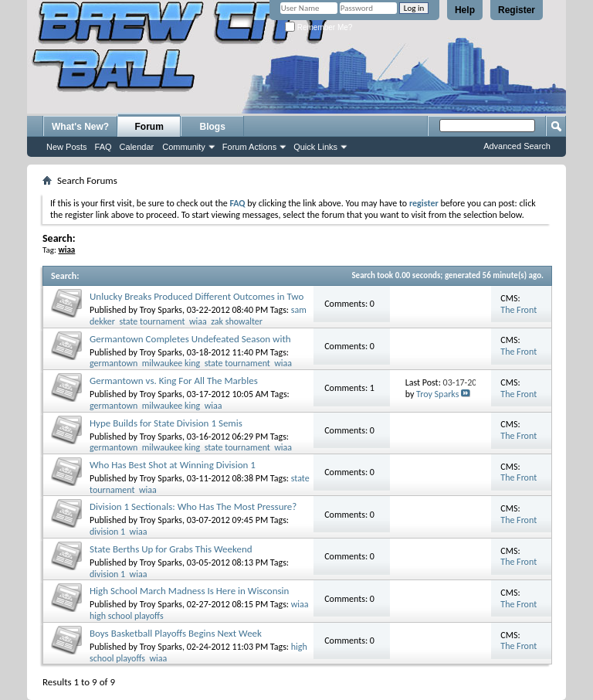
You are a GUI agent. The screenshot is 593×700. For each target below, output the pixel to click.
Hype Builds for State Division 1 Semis (166, 423)
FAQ (103, 147)
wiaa (198, 321)
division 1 (107, 532)
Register (517, 10)
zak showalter (237, 321)
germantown (114, 363)
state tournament (152, 321)
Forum (149, 127)
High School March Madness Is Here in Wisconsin (189, 591)
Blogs (213, 127)
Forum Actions (249, 147)
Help (465, 10)
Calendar (137, 147)
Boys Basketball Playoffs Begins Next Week (176, 633)
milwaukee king (171, 363)
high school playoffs (127, 616)
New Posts (67, 147)
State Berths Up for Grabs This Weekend (171, 549)
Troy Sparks (161, 310)
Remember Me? (319, 27)
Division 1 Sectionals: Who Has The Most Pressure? (193, 506)
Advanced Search (517, 146)
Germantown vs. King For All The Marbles (174, 381)
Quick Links (315, 147)
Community (184, 147)
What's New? (80, 127)
